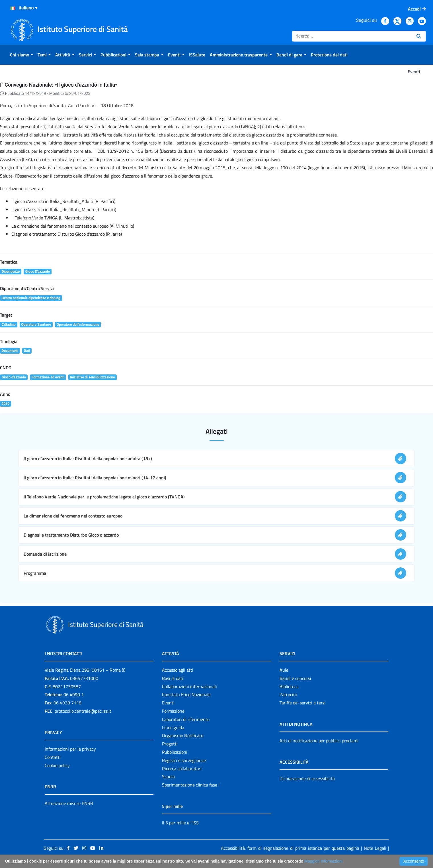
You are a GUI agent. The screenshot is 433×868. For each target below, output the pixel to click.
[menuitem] (21, 55)
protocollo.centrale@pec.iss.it (83, 711)
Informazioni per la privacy (70, 749)
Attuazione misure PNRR (69, 803)
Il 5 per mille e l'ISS (180, 823)
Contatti (53, 757)
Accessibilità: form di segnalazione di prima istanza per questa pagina (290, 848)
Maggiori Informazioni (323, 861)
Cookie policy (57, 765)
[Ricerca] (352, 36)
